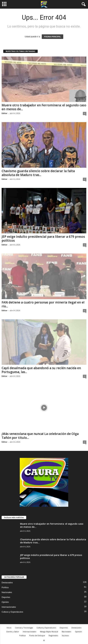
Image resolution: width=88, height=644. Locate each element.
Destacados (7, 583)
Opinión (5, 602)
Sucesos (65, 635)
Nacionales (7, 592)
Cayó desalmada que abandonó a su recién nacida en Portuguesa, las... (41, 370)
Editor (4, 113)
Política (5, 587)
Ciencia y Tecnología (24, 628)
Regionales (53, 635)
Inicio (9, 628)
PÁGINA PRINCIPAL (53, 37)
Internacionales (9, 607)
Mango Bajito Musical (49, 632)
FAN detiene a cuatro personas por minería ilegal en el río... (43, 304)
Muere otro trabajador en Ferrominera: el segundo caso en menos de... (44, 107)
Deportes (6, 597)
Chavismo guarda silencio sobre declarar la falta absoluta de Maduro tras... (38, 173)
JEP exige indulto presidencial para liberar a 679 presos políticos (43, 239)
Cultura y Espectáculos (12, 612)
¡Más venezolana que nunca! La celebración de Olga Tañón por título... (40, 436)
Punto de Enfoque (37, 635)
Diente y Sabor (13, 632)
